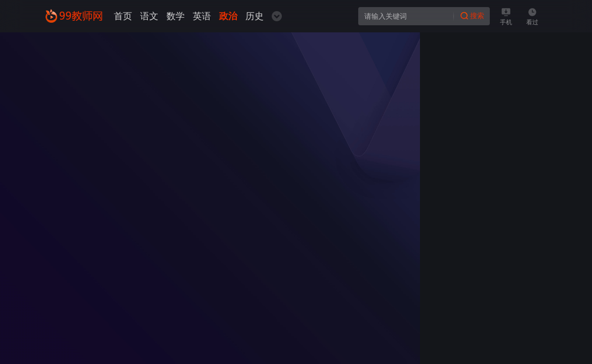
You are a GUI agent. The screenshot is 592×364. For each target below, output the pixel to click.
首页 (123, 16)
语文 (149, 16)
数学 (176, 16)
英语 (202, 16)
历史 (255, 16)
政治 (228, 16)
